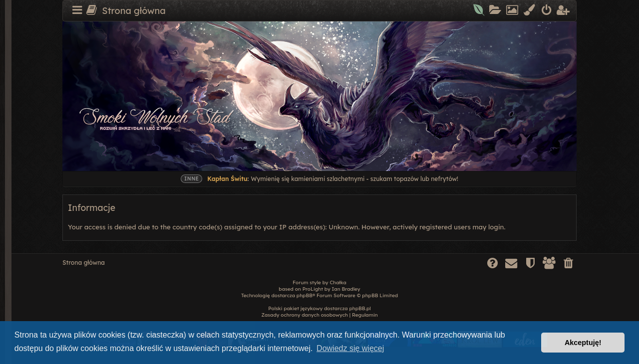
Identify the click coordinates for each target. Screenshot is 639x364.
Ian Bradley (346, 289)
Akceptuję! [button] (583, 343)
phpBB (305, 295)
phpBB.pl (360, 308)
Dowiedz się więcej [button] (350, 348)
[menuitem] (479, 11)
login (496, 227)
